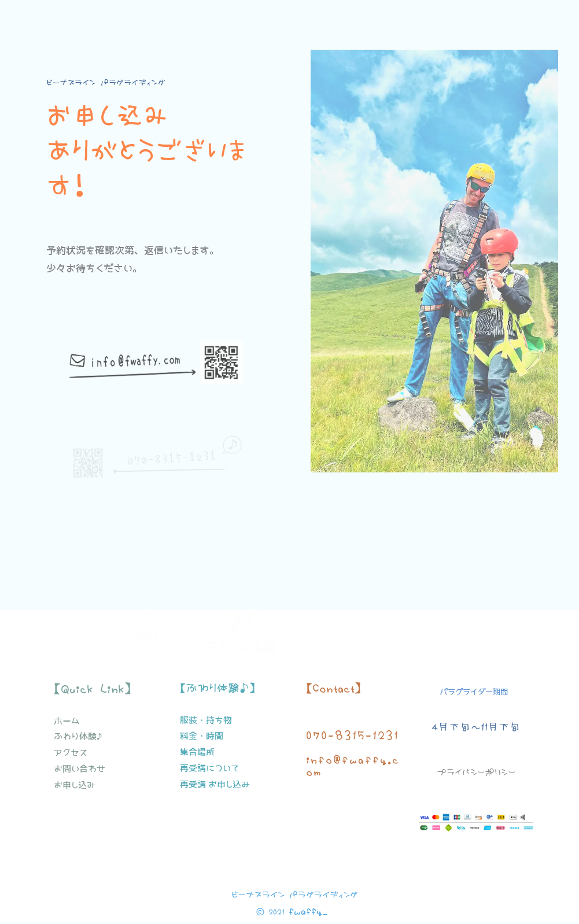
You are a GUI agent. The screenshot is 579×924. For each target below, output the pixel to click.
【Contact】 (333, 688)
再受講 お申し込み (215, 784)
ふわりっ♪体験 (242, 648)
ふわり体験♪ (78, 736)
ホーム (148, 646)
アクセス (71, 753)
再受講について (209, 768)
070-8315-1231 (353, 735)
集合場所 (197, 752)
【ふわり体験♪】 (217, 688)
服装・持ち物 (206, 720)
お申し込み (75, 785)
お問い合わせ (80, 769)
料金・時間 (202, 736)
